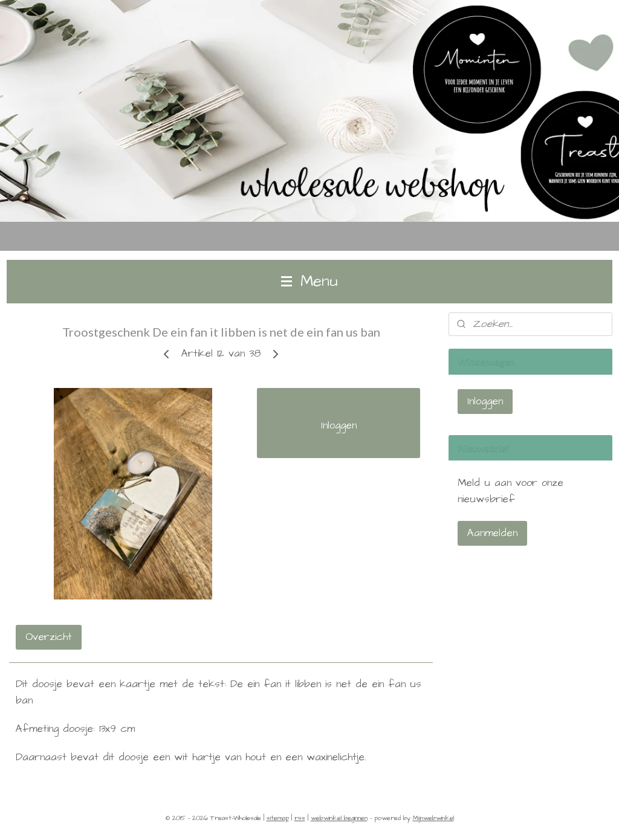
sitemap (278, 818)
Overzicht (49, 637)
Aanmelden (492, 533)
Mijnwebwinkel (433, 818)
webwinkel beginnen (339, 818)
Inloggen (339, 425)
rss (300, 818)
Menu (309, 281)
